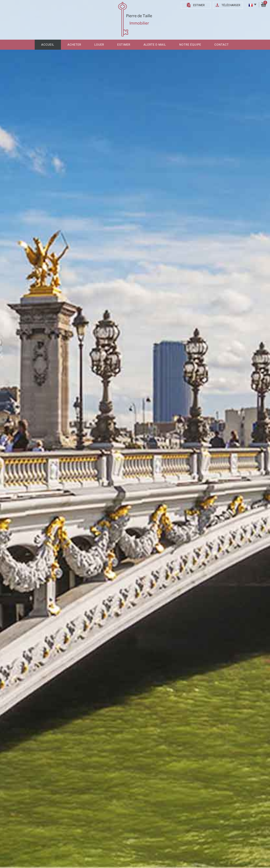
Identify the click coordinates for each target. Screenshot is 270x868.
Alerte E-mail (155, 45)
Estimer (199, 5)
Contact (222, 45)
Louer (99, 45)
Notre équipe (190, 45)
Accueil (48, 45)
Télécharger (231, 5)
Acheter (74, 45)
